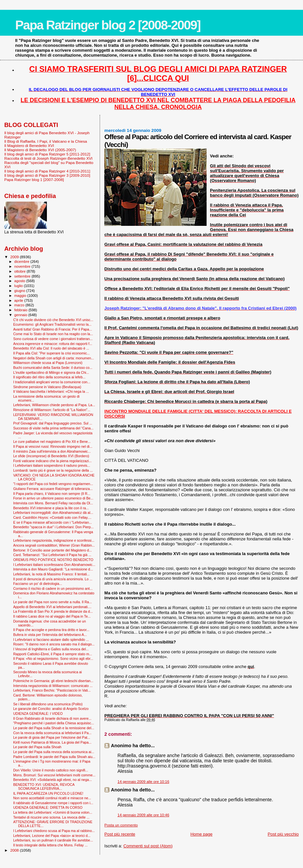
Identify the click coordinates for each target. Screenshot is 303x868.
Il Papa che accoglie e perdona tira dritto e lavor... (51, 630)
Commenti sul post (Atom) (148, 846)
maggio (21, 296)
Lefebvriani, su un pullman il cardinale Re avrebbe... (53, 840)
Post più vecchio (283, 834)
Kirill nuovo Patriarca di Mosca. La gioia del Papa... (52, 742)
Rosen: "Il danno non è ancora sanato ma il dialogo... (54, 644)
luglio (19, 286)
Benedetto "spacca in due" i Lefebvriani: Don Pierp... (53, 527)
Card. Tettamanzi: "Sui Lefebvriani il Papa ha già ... (52, 555)
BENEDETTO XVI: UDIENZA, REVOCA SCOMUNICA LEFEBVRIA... (44, 787)
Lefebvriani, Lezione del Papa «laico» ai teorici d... (52, 836)
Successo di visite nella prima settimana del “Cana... (53, 428)
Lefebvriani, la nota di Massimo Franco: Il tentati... (51, 574)
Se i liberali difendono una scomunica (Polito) (48, 704)
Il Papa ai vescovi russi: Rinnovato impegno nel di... (53, 446)
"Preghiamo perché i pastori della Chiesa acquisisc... (54, 723)
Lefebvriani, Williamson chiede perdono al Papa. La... (54, 405)
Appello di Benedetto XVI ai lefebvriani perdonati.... (52, 607)
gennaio (21, 315)
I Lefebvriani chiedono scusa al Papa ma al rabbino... (54, 831)
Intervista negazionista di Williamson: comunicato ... (53, 686)
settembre (23, 276)
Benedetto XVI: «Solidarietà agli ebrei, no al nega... (52, 780)
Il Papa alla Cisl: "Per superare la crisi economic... (51, 353)
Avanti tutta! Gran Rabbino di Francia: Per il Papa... (52, 329)
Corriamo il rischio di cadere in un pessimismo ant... (53, 588)
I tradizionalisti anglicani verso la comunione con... (52, 382)
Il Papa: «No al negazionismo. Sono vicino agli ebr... (53, 659)
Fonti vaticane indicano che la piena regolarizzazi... (52, 461)
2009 (15, 257)
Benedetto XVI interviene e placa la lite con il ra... (51, 508)
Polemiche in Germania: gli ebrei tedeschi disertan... (53, 681)
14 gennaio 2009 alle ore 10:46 (143, 815)
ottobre (21, 271)
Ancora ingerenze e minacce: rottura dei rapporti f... (53, 344)
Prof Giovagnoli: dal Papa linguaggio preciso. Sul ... (53, 423)
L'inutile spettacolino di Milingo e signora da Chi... (51, 372)
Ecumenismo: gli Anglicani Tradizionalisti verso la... (52, 324)
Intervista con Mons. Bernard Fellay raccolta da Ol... (53, 503)
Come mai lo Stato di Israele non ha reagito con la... (53, 334)
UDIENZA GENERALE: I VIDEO (38, 714)
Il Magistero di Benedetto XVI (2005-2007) (40, 150)
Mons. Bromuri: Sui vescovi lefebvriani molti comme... (54, 775)
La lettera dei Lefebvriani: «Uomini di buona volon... (53, 812)
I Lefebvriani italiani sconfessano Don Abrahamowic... (54, 565)
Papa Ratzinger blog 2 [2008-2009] (108, 25)
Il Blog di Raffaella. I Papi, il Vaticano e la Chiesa (46, 141)
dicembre (22, 262)
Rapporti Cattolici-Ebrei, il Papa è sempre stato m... (52, 654)
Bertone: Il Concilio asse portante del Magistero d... (52, 550)
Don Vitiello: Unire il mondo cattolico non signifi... (51, 770)
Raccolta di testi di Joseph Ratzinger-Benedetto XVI (48, 158)
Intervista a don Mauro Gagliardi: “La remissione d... (53, 569)
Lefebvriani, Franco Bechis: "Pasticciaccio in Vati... (52, 690)
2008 (15, 850)
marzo (20, 305)
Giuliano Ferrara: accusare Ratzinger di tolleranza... (53, 489)
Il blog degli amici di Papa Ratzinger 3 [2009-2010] (47, 175)
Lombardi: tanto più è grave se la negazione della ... (53, 470)
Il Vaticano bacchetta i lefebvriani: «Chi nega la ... (51, 391)
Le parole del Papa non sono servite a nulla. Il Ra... (52, 602)
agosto (20, 281)
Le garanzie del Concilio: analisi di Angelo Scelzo (51, 709)
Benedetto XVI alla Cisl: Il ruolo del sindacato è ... (51, 348)
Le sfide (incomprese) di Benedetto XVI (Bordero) (51, 456)
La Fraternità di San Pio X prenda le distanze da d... (53, 611)
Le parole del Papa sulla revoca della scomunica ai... (54, 752)
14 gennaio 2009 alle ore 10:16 (143, 782)
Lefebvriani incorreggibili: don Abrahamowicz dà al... (53, 513)
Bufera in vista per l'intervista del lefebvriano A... (50, 635)
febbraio (21, 310)
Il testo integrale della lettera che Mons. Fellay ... (50, 845)
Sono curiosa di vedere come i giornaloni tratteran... (53, 339)
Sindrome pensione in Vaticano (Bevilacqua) (47, 387)
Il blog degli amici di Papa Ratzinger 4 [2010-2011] (47, 171)
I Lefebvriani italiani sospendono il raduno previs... (52, 465)
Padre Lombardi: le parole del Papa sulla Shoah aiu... (54, 757)
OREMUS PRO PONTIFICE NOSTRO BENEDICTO (53, 560)
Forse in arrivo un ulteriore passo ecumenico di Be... (53, 498)
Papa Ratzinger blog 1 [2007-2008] (34, 180)
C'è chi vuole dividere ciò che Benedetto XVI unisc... (53, 320)
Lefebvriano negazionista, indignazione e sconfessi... (54, 540)
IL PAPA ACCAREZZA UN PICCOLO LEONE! (48, 793)
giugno (20, 291)
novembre (23, 266)
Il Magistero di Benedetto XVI (29, 145)
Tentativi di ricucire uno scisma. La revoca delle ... (51, 817)
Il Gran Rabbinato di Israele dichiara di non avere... (52, 718)
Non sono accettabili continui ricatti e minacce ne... (52, 798)
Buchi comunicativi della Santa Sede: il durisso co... (53, 368)
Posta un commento (121, 825)
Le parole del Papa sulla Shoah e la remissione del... (54, 728)
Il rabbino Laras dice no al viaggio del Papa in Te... (52, 616)
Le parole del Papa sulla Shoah (37, 747)
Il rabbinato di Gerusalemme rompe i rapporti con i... (53, 803)
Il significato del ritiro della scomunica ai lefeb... (49, 377)
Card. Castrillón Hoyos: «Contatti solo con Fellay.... (52, 517)
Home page (202, 834)
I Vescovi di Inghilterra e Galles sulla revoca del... (51, 649)
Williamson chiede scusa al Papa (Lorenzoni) (48, 363)
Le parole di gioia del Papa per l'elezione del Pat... (52, 737)
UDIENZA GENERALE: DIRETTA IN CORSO (48, 807)
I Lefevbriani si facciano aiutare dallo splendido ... (51, 640)
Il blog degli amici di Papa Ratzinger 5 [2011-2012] (47, 154)
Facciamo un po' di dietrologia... (38, 584)
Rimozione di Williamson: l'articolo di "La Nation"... (52, 410)
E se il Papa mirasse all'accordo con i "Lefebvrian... (52, 522)
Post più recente (120, 834)
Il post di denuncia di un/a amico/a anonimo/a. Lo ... (53, 579)
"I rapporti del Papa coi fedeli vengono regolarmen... (53, 484)
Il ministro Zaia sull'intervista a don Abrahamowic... (52, 451)
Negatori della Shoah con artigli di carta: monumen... (53, 358)
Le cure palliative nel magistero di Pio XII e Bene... (52, 442)
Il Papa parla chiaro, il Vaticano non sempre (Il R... (52, 494)
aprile (19, 300)
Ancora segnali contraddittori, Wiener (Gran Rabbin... (54, 545)
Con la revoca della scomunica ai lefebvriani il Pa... (52, 733)
